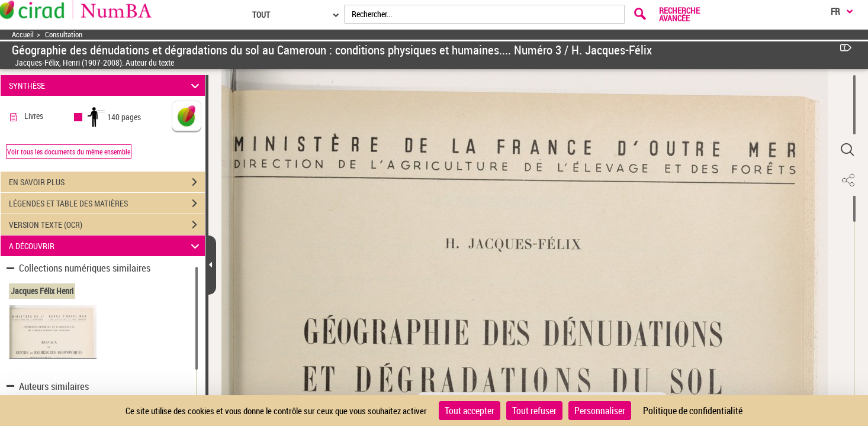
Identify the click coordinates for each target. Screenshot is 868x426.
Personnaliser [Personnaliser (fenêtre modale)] (600, 411)
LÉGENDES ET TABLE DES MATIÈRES (107, 204)
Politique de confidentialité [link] (693, 411)
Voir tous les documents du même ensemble (69, 151)
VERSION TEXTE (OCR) (107, 225)
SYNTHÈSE (106, 85)
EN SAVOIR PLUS (107, 182)
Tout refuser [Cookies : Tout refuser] (534, 411)
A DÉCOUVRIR (106, 246)
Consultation (64, 35)
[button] (847, 150)
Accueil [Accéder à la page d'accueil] (23, 35)
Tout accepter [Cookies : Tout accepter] (470, 411)
